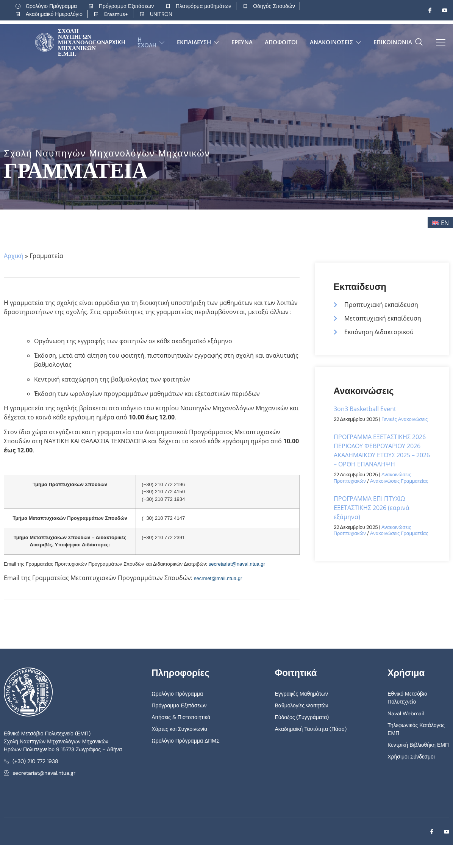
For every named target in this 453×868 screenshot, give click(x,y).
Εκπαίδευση (198, 42)
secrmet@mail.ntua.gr (218, 578)
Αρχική (115, 42)
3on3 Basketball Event (365, 409)
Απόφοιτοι (281, 42)
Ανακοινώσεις (336, 42)
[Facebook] (427, 10)
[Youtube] (442, 10)
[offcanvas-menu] (438, 42)
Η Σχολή (151, 42)
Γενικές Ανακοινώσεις (405, 419)
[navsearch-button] (419, 42)
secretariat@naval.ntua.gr (237, 564)
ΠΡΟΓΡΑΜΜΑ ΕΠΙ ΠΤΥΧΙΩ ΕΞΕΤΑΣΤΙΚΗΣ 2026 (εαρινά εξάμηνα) (372, 508)
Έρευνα (242, 42)
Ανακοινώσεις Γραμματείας (399, 481)
